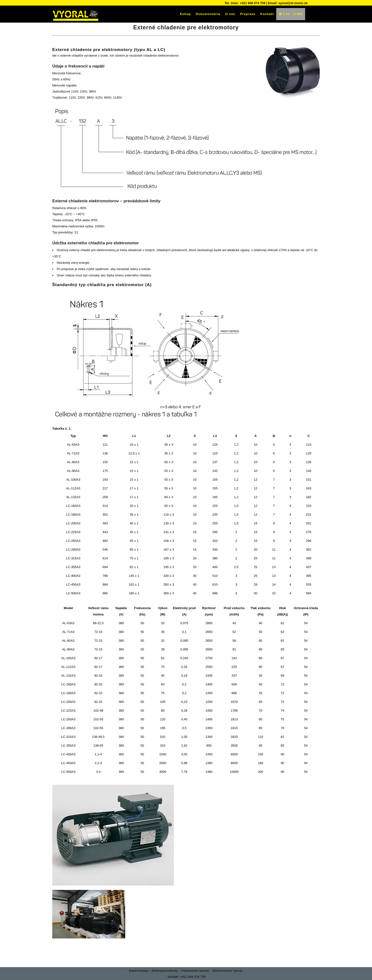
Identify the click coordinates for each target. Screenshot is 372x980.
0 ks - (291, 14)
